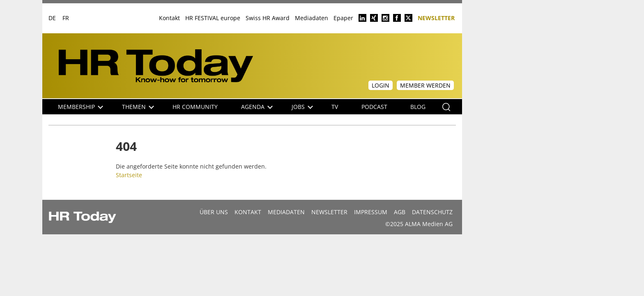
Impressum (371, 212)
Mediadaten (312, 18)
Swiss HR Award (268, 18)
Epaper (343, 18)
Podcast (374, 107)
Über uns (214, 212)
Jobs (302, 107)
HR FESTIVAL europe (213, 18)
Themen (138, 107)
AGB (400, 212)
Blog (418, 107)
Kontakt (169, 18)
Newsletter (436, 17)
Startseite (129, 175)
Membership (80, 107)
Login (381, 85)
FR (66, 18)
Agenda (257, 107)
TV (335, 107)
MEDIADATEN (286, 212)
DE (52, 18)
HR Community (195, 107)
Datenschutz (432, 212)
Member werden (425, 85)
